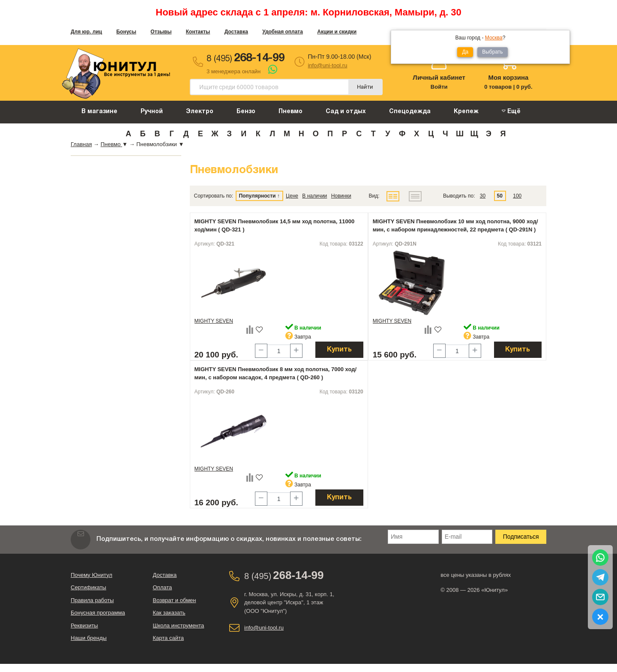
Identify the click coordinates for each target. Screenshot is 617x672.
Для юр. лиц (86, 32)
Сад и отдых (346, 112)
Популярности (257, 196)
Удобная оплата (283, 32)
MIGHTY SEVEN (214, 321)
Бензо (246, 112)
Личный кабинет (439, 77)
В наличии (314, 196)
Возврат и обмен (175, 600)
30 (483, 196)
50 (500, 196)
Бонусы (126, 32)
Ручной (152, 112)
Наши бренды (89, 638)
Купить (339, 350)
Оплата (163, 587)
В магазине (99, 112)
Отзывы (161, 32)
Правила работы (92, 600)
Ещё (511, 111)
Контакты (198, 32)
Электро (200, 112)
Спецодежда (410, 112)
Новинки (341, 196)
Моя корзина (508, 77)
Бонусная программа (98, 613)
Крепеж (466, 112)
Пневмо (291, 112)
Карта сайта (168, 638)
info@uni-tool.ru (327, 65)
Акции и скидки (337, 32)
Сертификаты (88, 587)
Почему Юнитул (91, 575)
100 (517, 196)
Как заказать (169, 613)
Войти (439, 87)
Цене (292, 196)
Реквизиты (84, 625)
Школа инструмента (179, 625)
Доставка (236, 32)
